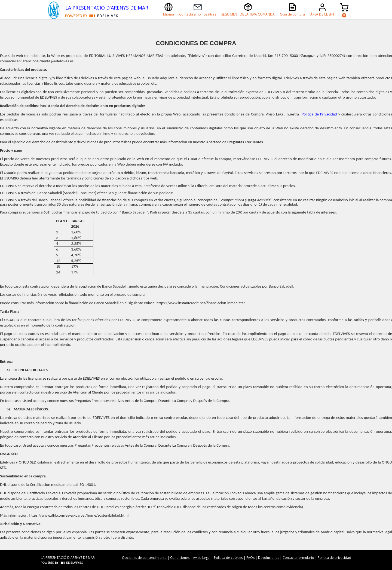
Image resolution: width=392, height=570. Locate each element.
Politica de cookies (228, 558)
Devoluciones (269, 558)
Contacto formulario (298, 558)
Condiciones (180, 558)
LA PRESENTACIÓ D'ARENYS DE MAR (107, 8)
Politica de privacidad (334, 558)
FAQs (250, 558)
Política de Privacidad (320, 114)
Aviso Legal (202, 558)
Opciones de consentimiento (144, 558)
